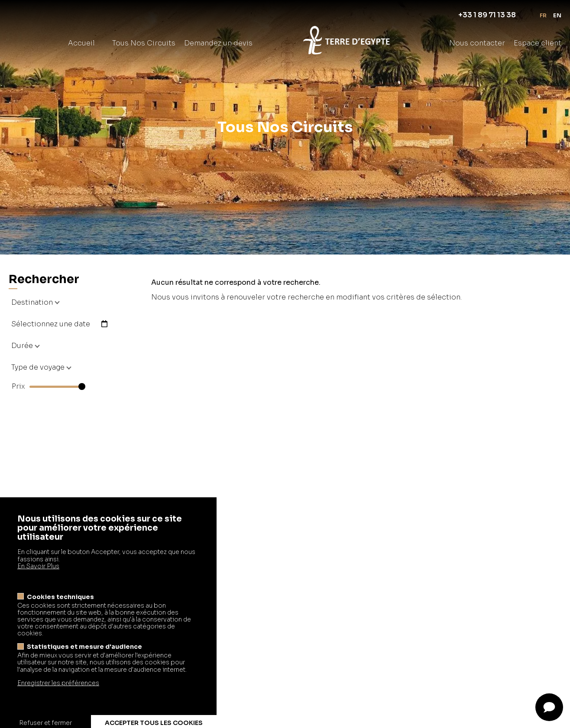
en (557, 15)
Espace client (538, 43)
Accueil (81, 43)
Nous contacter (477, 43)
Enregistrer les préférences (58, 701)
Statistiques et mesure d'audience (84, 664)
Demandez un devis (218, 43)
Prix (18, 387)
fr (543, 15)
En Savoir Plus (38, 583)
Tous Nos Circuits (144, 43)
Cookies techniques (60, 615)
